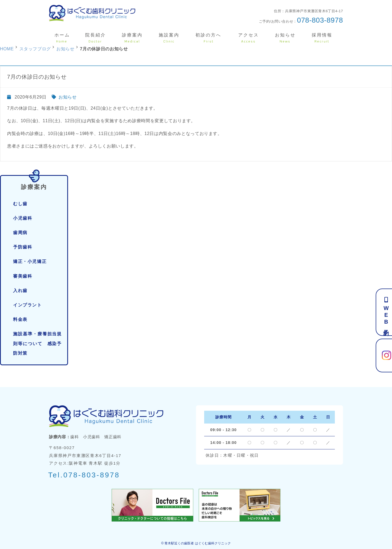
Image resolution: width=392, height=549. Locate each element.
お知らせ (68, 97)
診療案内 (34, 183)
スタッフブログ (35, 49)
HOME (7, 49)
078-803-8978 (320, 20)
